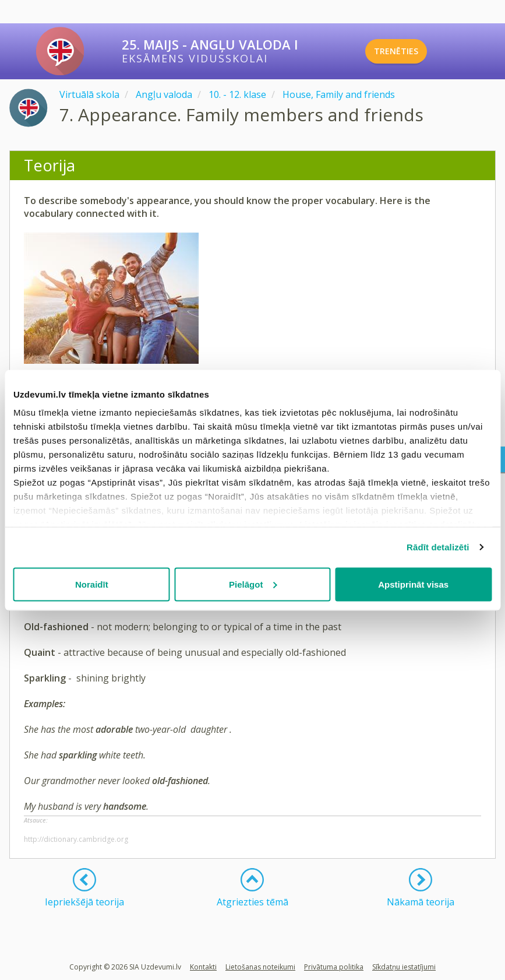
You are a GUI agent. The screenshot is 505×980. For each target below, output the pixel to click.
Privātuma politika (334, 967)
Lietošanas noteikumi (260, 967)
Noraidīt (92, 584)
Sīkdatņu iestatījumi (404, 967)
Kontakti (203, 967)
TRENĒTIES (412, 51)
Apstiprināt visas (413, 584)
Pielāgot (253, 584)
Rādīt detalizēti (438, 547)
